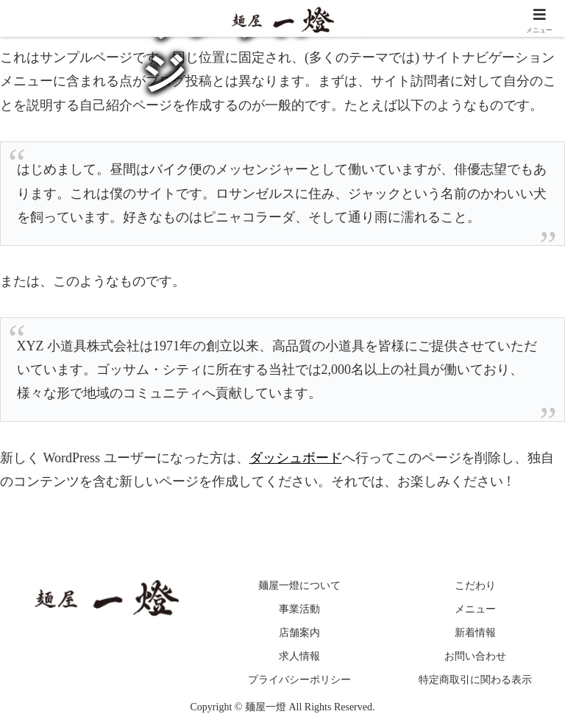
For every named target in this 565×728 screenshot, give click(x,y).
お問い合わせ (475, 656)
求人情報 (299, 656)
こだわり (475, 586)
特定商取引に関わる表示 (475, 680)
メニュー (475, 609)
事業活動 (299, 609)
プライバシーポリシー (299, 680)
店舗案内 (299, 633)
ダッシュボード (296, 458)
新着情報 (475, 633)
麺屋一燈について (299, 586)
